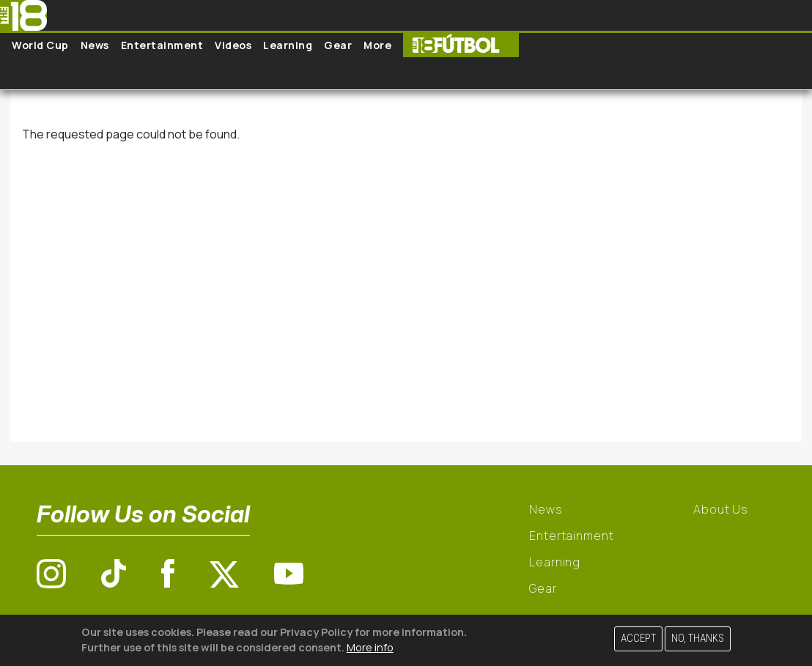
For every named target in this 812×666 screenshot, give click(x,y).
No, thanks (698, 639)
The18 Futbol (461, 45)
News (95, 45)
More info (370, 647)
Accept (638, 639)
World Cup (40, 45)
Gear (338, 45)
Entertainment (162, 45)
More (377, 45)
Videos (233, 45)
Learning (288, 45)
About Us (721, 509)
